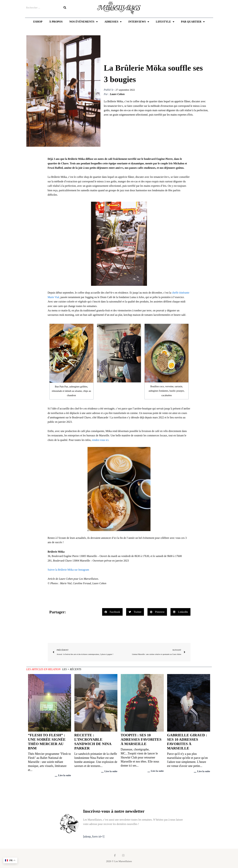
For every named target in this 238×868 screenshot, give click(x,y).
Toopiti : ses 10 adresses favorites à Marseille (141, 740)
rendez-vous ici (100, 440)
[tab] (44, 670)
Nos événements (84, 22)
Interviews (139, 22)
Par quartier (193, 22)
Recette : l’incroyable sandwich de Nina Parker (93, 742)
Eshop (38, 22)
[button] (112, 612)
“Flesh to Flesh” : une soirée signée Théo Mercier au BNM (47, 742)
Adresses (113, 22)
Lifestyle (165, 22)
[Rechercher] (65, 8)
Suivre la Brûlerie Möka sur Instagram (68, 570)
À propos (56, 22)
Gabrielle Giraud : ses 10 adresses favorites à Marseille (187, 742)
